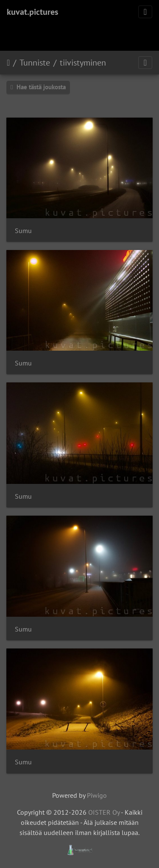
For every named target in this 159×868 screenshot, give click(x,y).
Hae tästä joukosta (38, 87)
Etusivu (8, 63)
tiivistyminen (83, 63)
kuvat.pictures (32, 12)
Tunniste (35, 63)
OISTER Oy (104, 812)
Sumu (23, 231)
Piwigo (97, 795)
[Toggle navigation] (145, 12)
